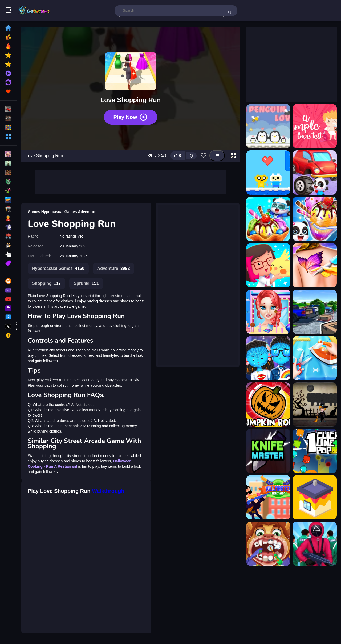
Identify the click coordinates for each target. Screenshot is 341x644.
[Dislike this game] (191, 156)
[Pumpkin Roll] (268, 405)
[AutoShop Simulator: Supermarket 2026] (315, 312)
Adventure (87, 212)
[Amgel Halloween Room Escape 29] (315, 405)
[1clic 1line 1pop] (315, 451)
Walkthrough (108, 491)
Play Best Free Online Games (34, 11)
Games (34, 212)
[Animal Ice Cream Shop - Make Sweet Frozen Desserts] (315, 219)
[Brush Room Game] (315, 497)
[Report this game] (217, 156)
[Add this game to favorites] (204, 156)
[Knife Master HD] (268, 451)
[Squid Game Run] (315, 544)
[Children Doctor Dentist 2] (268, 544)
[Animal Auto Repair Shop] (315, 173)
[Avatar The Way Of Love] (268, 358)
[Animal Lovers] (268, 265)
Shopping (46, 283)
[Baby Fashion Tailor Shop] (315, 358)
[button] (233, 156)
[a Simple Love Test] (315, 126)
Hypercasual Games (59, 212)
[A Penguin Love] (268, 126)
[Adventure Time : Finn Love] (268, 173)
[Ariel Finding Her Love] (268, 312)
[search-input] (172, 11)
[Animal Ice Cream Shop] (268, 219)
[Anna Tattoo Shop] (315, 265)
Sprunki (86, 283)
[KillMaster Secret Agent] (268, 497)
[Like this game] (178, 156)
